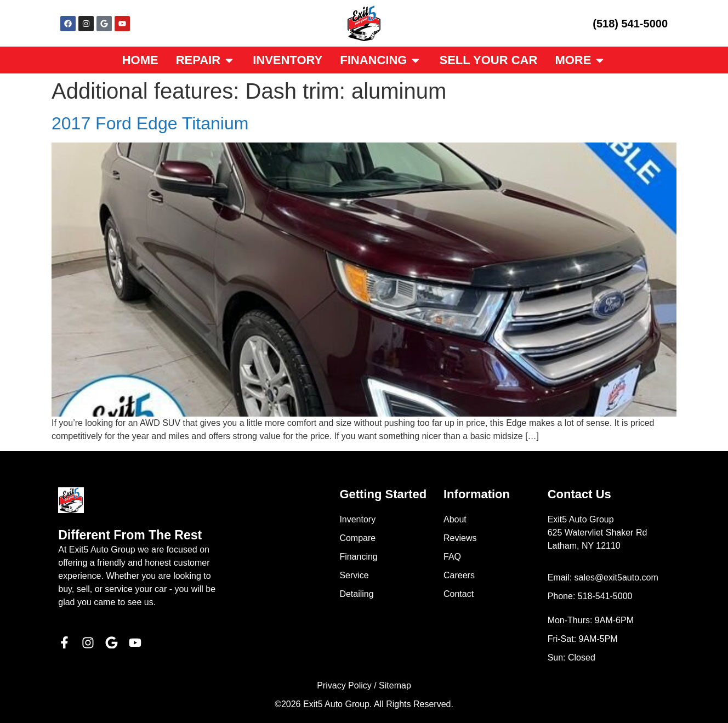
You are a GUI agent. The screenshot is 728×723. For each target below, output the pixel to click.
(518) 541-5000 (630, 24)
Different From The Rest (130, 535)
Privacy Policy (344, 685)
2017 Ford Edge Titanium (150, 123)
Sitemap (395, 685)
